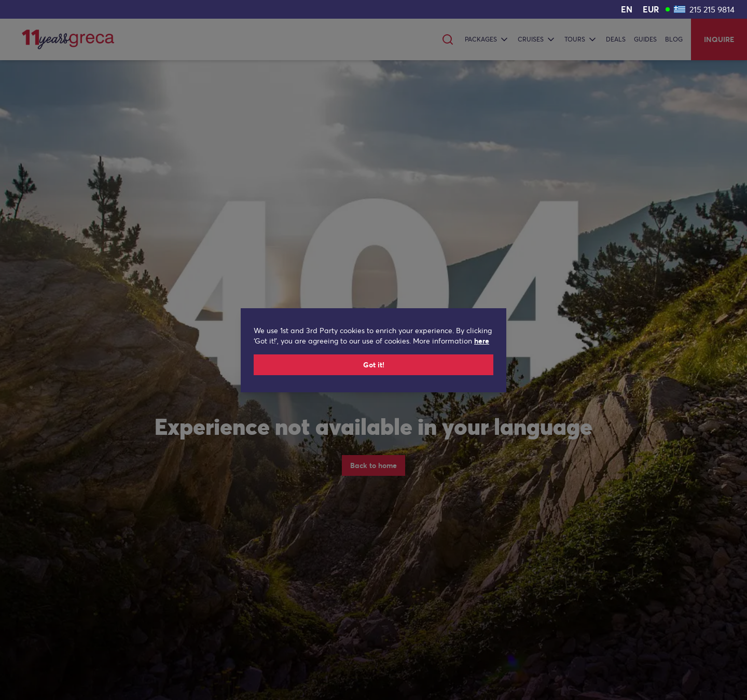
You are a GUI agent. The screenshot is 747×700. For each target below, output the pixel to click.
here (482, 341)
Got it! (374, 365)
